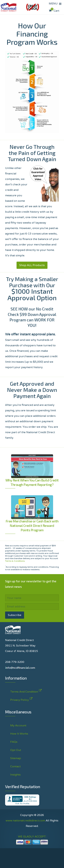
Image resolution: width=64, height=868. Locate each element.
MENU (54, 3)
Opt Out (16, 750)
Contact (15, 766)
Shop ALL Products (32, 265)
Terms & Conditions (15, 561)
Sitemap (16, 758)
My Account (18, 725)
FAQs (14, 742)
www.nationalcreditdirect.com (25, 820)
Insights (15, 775)
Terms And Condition (24, 691)
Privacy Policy (20, 699)
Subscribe (15, 615)
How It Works (19, 734)
